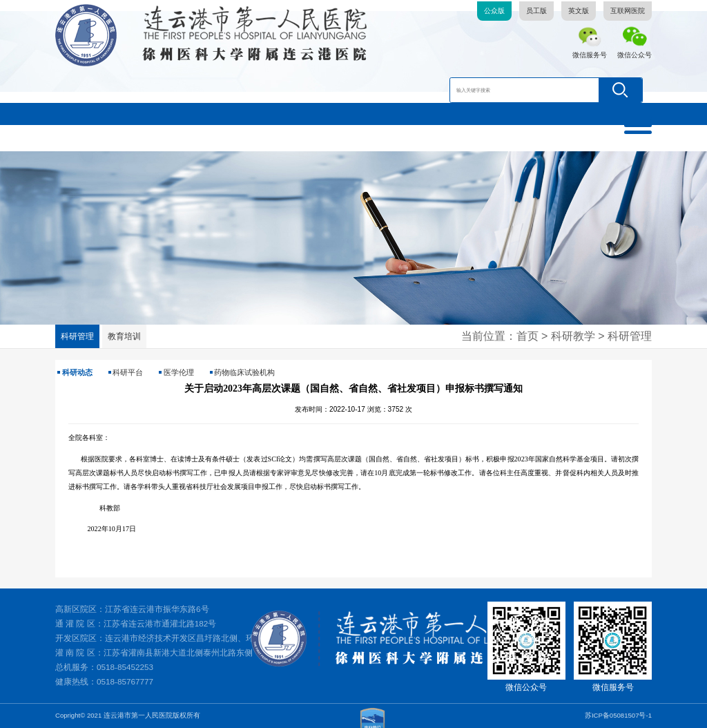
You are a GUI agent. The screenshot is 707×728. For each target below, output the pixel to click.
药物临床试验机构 (244, 372)
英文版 (579, 11)
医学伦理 (179, 372)
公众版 (494, 11)
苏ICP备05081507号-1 (618, 715)
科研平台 (128, 372)
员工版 (536, 11)
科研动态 (77, 372)
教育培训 (124, 336)
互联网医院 (628, 11)
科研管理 (77, 336)
